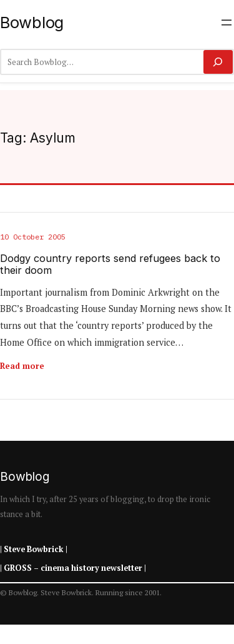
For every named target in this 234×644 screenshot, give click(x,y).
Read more (22, 366)
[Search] (218, 62)
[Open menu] (227, 23)
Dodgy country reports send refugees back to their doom (110, 265)
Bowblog (32, 22)
